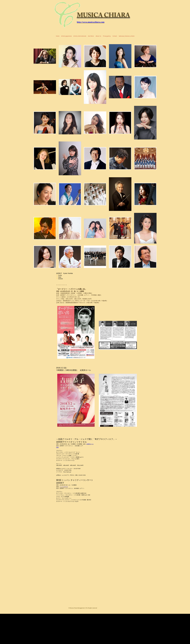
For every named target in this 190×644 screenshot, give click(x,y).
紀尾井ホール (90, 444)
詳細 (57, 447)
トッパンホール (64, 487)
